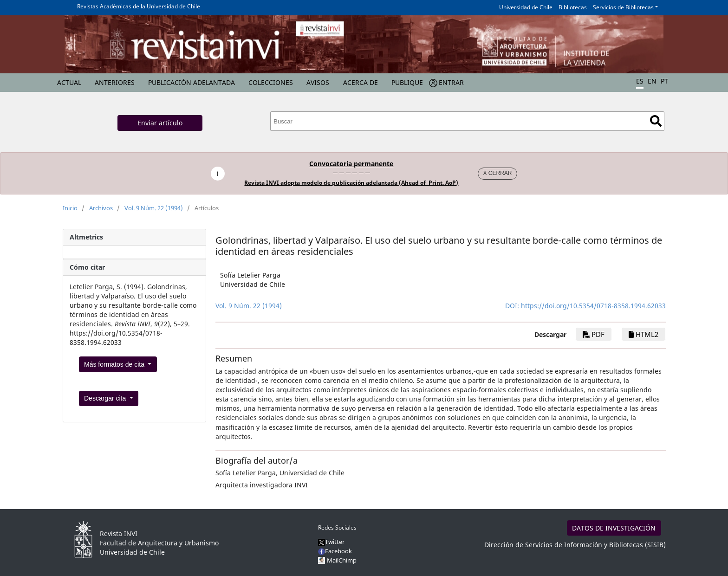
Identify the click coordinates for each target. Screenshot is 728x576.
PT (664, 81)
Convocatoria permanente (351, 164)
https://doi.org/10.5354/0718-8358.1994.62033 (593, 306)
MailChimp (342, 560)
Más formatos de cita (115, 364)
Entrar (451, 82)
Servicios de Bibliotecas (623, 7)
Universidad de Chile (526, 7)
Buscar (656, 121)
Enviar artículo (160, 123)
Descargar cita (106, 398)
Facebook (335, 551)
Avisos (318, 82)
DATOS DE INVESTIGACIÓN (614, 528)
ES (640, 81)
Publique (407, 82)
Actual (69, 82)
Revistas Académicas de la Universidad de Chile (139, 6)
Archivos (101, 208)
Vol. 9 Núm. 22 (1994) (154, 208)
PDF (594, 334)
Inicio (70, 208)
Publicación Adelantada (192, 82)
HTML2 (643, 334)
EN (652, 81)
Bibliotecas (573, 7)
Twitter (331, 542)
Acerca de (361, 82)
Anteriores (115, 82)
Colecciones (271, 82)
